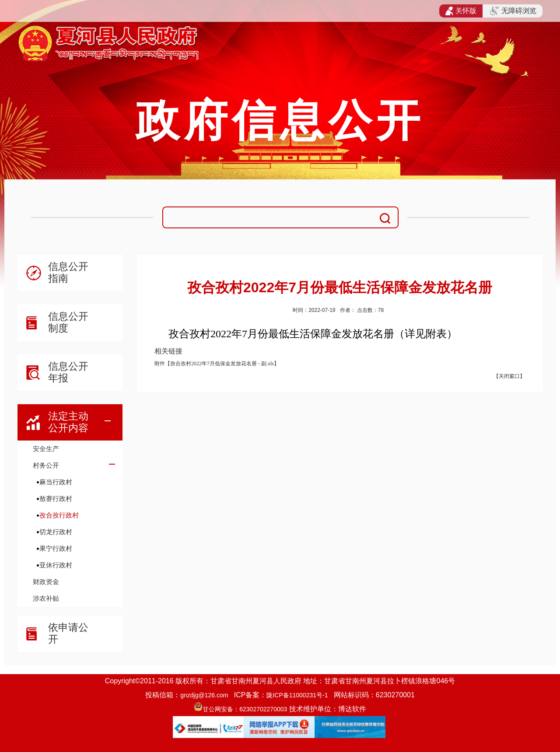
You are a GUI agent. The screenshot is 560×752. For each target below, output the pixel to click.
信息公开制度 (68, 322)
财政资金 (46, 582)
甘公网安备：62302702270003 (245, 709)
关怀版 (461, 11)
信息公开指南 (68, 272)
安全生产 (46, 449)
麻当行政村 (56, 482)
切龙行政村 (56, 532)
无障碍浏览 (513, 11)
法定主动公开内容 (68, 422)
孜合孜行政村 (59, 515)
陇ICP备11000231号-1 (297, 695)
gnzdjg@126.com (204, 695)
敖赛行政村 (56, 498)
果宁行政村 (56, 548)
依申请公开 (68, 633)
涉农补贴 (46, 598)
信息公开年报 (68, 372)
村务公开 (46, 465)
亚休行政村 (56, 565)
